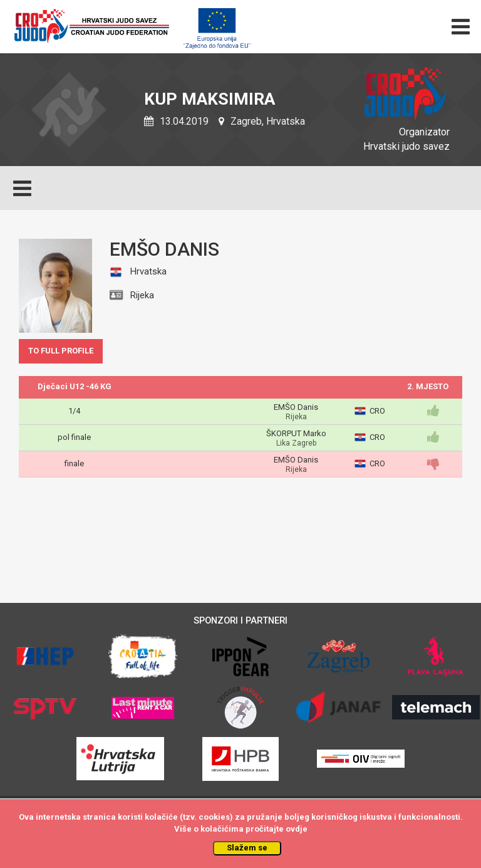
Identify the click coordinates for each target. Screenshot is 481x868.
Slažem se (247, 848)
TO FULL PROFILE (61, 351)
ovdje (297, 829)
